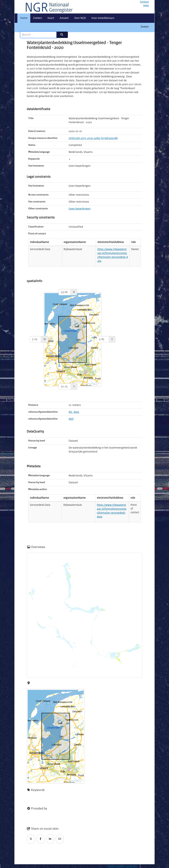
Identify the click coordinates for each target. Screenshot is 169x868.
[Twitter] (31, 839)
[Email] (60, 839)
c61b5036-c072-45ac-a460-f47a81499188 (93, 138)
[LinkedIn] (50, 839)
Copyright (132, 866)
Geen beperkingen (80, 209)
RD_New (74, 412)
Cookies (121, 866)
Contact (144, 2)
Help (146, 6)
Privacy (111, 866)
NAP (71, 419)
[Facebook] (41, 839)
